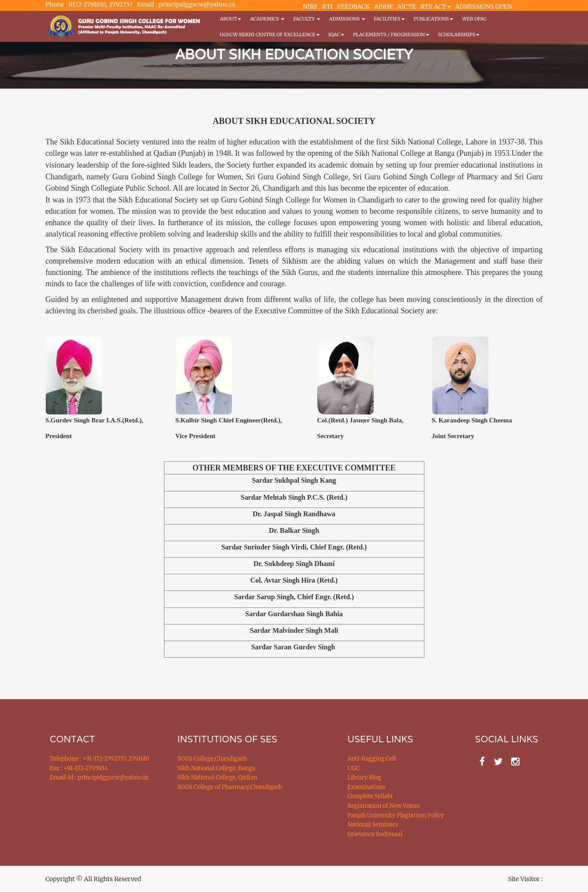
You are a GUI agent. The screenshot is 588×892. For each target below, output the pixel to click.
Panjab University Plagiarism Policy (396, 815)
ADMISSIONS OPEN (484, 7)
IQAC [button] (336, 34)
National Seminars (373, 825)
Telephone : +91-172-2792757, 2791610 (99, 759)
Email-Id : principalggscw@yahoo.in (99, 777)
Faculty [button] (307, 19)
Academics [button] (267, 19)
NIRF (310, 7)
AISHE (384, 7)
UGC (354, 768)
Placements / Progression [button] (391, 34)
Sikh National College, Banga (217, 768)
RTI (327, 7)
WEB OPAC (474, 19)
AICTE (407, 7)
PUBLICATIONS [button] (433, 19)
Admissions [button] (347, 19)
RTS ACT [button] (436, 7)
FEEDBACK (354, 7)
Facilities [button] (389, 19)
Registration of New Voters (384, 806)
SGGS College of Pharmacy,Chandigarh (230, 787)
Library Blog (364, 777)
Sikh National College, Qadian (218, 777)
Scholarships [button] (459, 34)
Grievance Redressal (375, 834)
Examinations (367, 787)
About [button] (231, 19)
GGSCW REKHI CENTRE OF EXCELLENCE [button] (270, 34)
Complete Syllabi (370, 796)
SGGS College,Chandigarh (212, 759)
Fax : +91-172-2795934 (79, 768)
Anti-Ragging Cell (372, 759)
